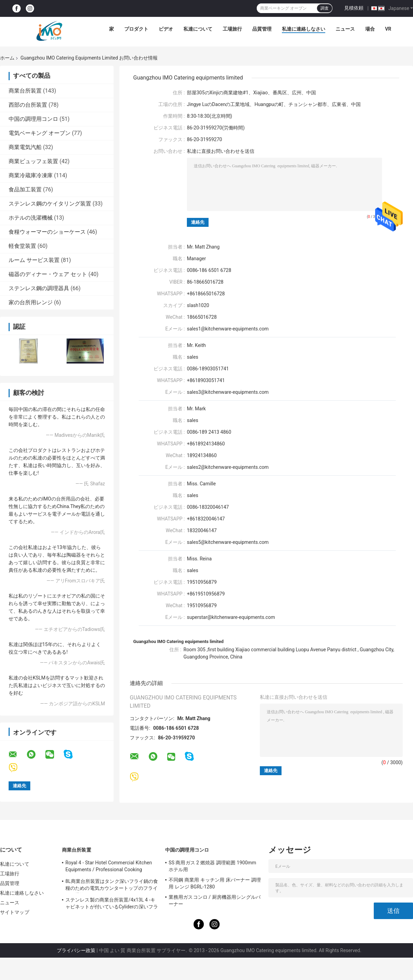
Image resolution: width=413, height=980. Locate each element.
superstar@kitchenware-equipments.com (231, 617)
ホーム (7, 58)
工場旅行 (232, 29)
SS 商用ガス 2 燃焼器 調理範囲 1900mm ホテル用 (212, 866)
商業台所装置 (25, 91)
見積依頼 (354, 8)
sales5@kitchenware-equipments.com (228, 542)
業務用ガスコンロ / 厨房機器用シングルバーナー (215, 900)
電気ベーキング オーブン (40, 133)
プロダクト (136, 29)
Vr (388, 29)
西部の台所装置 (28, 105)
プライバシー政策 (76, 950)
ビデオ (166, 29)
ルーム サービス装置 (34, 260)
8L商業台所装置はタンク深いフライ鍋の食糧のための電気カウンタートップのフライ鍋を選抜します (112, 886)
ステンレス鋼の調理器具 (39, 288)
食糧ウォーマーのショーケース (47, 232)
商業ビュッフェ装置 (33, 161)
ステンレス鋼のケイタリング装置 (50, 204)
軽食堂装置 (22, 246)
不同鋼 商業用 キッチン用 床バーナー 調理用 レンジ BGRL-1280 (215, 883)
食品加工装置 (25, 189)
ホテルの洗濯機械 (31, 218)
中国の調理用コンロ (33, 119)
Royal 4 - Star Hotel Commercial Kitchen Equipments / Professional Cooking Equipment (109, 867)
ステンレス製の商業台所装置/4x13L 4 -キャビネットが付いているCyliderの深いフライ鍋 (112, 904)
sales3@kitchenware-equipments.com (228, 392)
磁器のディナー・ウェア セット (48, 274)
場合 (370, 29)
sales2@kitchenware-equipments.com (228, 467)
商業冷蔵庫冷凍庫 (31, 175)
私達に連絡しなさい (304, 29)
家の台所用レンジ (31, 302)
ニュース (345, 29)
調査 (325, 8)
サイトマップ (15, 912)
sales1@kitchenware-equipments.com (228, 329)
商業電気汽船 (25, 147)
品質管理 (262, 29)
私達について (198, 29)
